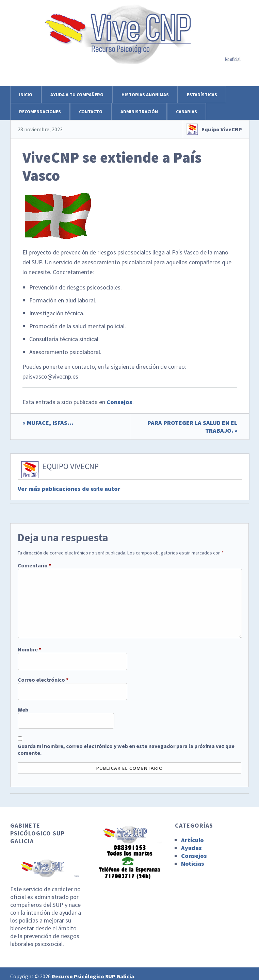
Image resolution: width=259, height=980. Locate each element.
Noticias (193, 863)
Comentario (34, 565)
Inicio (26, 95)
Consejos (119, 402)
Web (23, 710)
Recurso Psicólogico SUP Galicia (93, 976)
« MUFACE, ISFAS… (48, 423)
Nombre (29, 649)
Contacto (91, 112)
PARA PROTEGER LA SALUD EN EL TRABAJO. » (192, 427)
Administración (139, 112)
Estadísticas (202, 95)
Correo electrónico (43, 680)
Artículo (192, 840)
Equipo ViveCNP (222, 129)
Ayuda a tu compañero (77, 95)
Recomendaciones (40, 112)
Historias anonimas (145, 95)
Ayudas (191, 848)
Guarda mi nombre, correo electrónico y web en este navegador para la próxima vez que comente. (126, 749)
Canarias (187, 112)
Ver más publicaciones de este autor (69, 489)
